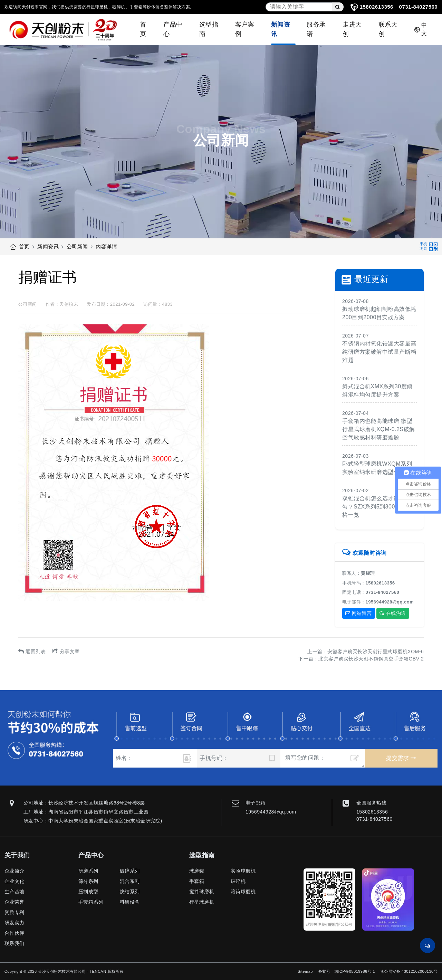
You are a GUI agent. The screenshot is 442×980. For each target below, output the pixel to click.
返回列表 (32, 651)
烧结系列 (130, 892)
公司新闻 (77, 246)
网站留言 (359, 613)
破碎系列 (130, 871)
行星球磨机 (202, 902)
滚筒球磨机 (243, 892)
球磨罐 (197, 871)
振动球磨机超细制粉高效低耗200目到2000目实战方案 (379, 313)
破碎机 (238, 881)
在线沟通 (393, 613)
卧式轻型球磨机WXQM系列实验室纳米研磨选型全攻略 (377, 468)
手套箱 (197, 881)
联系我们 (15, 943)
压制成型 (88, 892)
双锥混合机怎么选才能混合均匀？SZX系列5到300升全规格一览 (379, 507)
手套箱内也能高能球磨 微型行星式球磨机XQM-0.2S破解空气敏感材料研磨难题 (379, 429)
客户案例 (245, 29)
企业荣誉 (15, 902)
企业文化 (15, 881)
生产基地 (15, 892)
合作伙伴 (15, 933)
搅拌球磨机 (202, 892)
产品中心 (173, 29)
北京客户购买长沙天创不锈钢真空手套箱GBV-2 (371, 659)
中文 (421, 29)
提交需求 (401, 758)
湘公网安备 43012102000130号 (409, 971)
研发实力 (15, 923)
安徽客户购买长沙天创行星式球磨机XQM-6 (376, 651)
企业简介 (15, 871)
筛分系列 (88, 881)
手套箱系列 (91, 902)
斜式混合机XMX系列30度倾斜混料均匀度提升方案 (377, 391)
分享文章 (66, 651)
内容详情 (106, 246)
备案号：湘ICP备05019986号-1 (347, 971)
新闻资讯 (281, 29)
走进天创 (352, 29)
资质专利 (15, 912)
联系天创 (388, 29)
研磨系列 (88, 871)
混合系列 (130, 881)
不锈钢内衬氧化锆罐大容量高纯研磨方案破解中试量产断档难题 (379, 352)
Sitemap (305, 971)
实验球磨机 (243, 871)
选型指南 (209, 29)
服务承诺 (316, 29)
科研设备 (130, 902)
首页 (143, 29)
